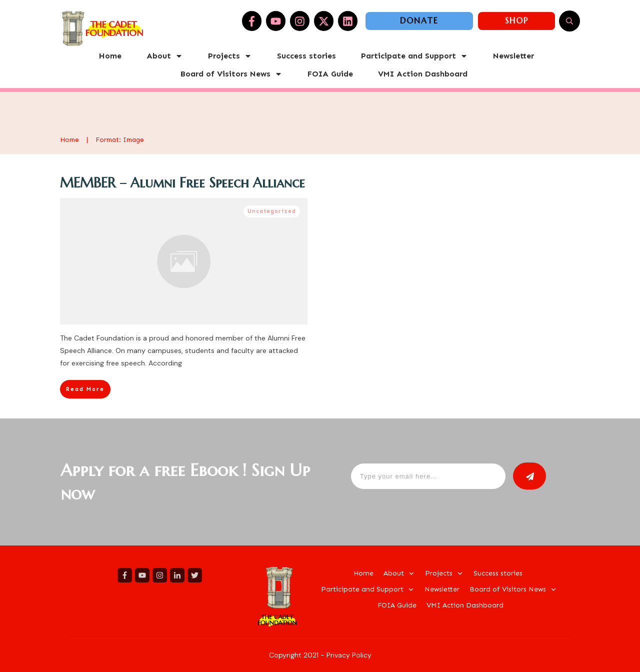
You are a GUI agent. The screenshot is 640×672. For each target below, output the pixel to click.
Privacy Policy (349, 655)
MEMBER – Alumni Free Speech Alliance (182, 183)
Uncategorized (272, 211)
